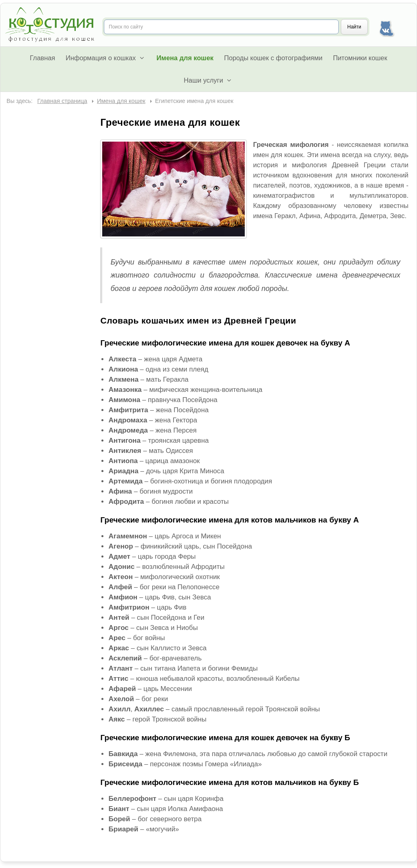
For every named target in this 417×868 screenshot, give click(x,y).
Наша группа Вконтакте (386, 27)
